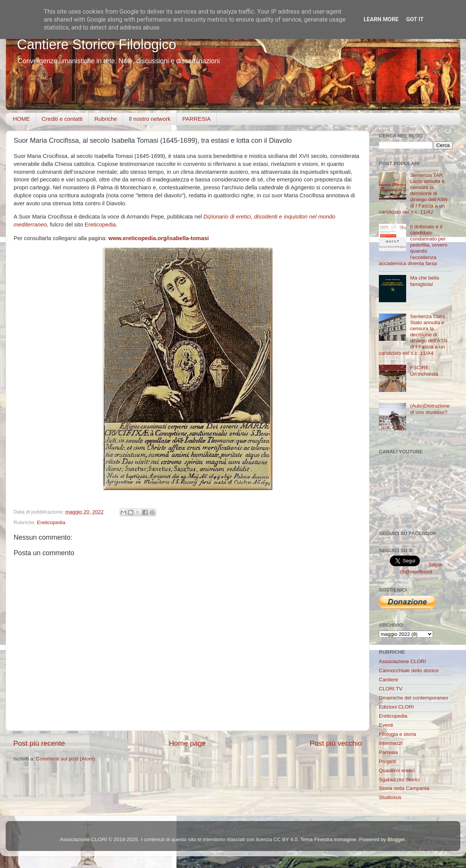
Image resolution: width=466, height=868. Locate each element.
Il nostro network (150, 119)
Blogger (396, 839)
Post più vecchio (336, 743)
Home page (188, 743)
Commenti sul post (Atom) (66, 759)
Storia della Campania (404, 788)
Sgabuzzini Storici (399, 780)
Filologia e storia (397, 734)
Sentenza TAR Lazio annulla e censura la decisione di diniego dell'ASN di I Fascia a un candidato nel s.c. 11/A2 (413, 194)
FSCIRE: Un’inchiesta (424, 371)
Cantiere (389, 680)
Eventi (386, 725)
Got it (415, 19)
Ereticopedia (100, 225)
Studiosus (390, 797)
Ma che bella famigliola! (425, 281)
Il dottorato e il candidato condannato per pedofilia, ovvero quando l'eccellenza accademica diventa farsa (413, 245)
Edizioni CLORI (396, 707)
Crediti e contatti (62, 119)
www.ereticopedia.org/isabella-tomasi (159, 238)
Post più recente (39, 743)
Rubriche (106, 119)
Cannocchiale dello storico (409, 671)
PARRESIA (196, 119)
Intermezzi (391, 743)
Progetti (388, 761)
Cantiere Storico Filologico (97, 44)
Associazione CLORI (403, 661)
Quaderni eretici (397, 770)
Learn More (381, 19)
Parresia (388, 752)
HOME (21, 119)
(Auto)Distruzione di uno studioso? (430, 409)
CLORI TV (391, 689)
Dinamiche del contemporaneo (414, 698)
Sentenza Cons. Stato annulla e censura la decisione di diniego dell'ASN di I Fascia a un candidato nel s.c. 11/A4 (413, 335)
